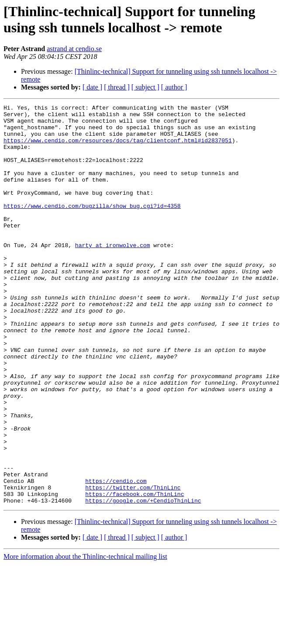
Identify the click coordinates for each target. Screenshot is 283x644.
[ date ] (92, 87)
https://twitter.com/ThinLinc (133, 565)
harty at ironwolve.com (113, 274)
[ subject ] (145, 87)
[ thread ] (117, 87)
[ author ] (174, 87)
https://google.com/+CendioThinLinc (143, 580)
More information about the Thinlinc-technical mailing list (85, 636)
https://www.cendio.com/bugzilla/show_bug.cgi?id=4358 (92, 227)
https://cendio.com (116, 557)
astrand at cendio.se (74, 49)
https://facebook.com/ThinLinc (135, 572)
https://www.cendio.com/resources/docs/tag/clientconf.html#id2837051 (118, 148)
